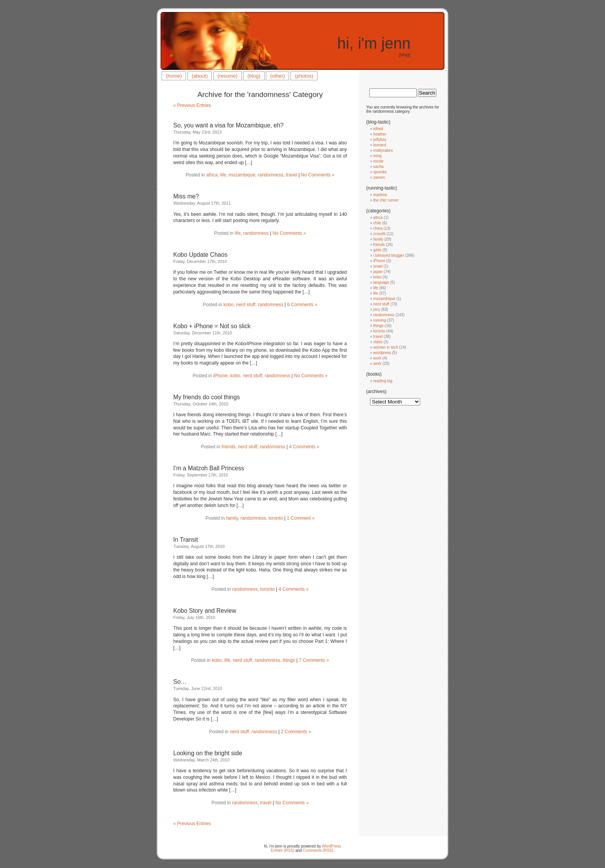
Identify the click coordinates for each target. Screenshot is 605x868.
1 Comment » (301, 518)
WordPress (332, 846)
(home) (174, 76)
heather (380, 134)
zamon (379, 177)
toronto (276, 518)
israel (378, 266)
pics (377, 309)
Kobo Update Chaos (200, 255)
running (379, 320)
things (289, 660)
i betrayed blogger (389, 255)
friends (228, 447)
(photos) (304, 76)
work (377, 358)
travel (292, 175)
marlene (380, 195)
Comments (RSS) (318, 850)
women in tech (385, 347)
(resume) (228, 76)
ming (377, 156)
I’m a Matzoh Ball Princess (209, 468)
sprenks (380, 172)
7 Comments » (314, 660)
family (232, 518)
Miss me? (186, 196)
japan (378, 272)
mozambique (242, 175)
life (223, 175)
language (381, 282)
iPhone (221, 376)
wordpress (382, 353)
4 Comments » (304, 447)
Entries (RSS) (283, 850)
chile (377, 223)
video (378, 342)
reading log (383, 381)
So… (180, 682)
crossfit (379, 234)
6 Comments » (302, 305)
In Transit (186, 540)
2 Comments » (296, 732)
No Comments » (318, 175)
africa (212, 175)
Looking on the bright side (208, 753)
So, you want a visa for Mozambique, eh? (228, 125)
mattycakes (383, 150)
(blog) (254, 76)
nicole (378, 161)
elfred (378, 129)
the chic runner (386, 200)
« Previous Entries (192, 105)
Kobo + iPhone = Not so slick (212, 326)
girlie (377, 250)
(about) (200, 76)
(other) (277, 76)
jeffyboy (380, 140)
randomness (270, 175)
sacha (378, 167)
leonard (379, 145)
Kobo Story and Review (205, 611)
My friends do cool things (206, 397)
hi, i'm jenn (374, 43)
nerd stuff (246, 305)
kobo (228, 305)
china (378, 228)
